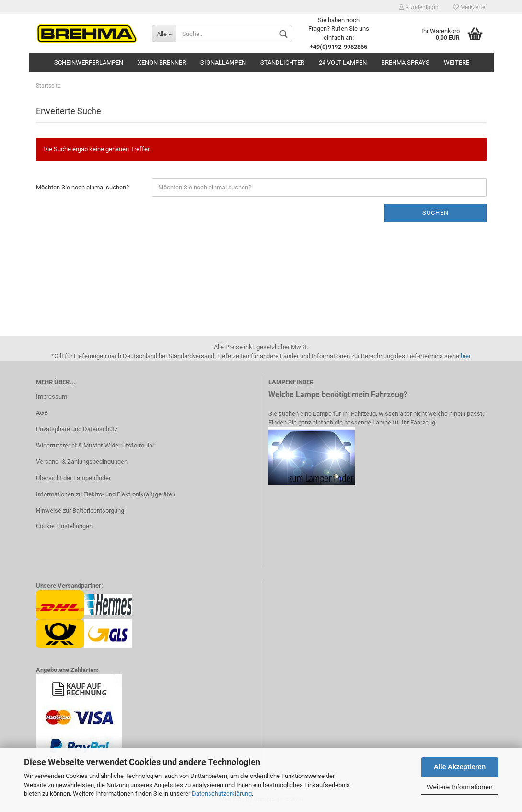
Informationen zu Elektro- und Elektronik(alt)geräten (106, 494)
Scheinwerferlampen (89, 63)
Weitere (457, 63)
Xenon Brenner (162, 63)
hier (466, 356)
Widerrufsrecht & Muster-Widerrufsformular (95, 445)
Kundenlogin (419, 7)
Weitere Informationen (459, 787)
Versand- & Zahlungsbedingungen (82, 462)
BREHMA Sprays (405, 63)
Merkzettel (470, 7)
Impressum (52, 396)
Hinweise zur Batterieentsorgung (80, 511)
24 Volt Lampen (343, 63)
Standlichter (282, 63)
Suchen (435, 213)
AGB (42, 413)
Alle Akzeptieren (460, 767)
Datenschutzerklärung (222, 794)
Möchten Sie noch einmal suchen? (82, 187)
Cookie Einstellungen (64, 526)
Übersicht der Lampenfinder (73, 478)
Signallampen (223, 63)
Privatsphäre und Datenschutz (77, 429)
